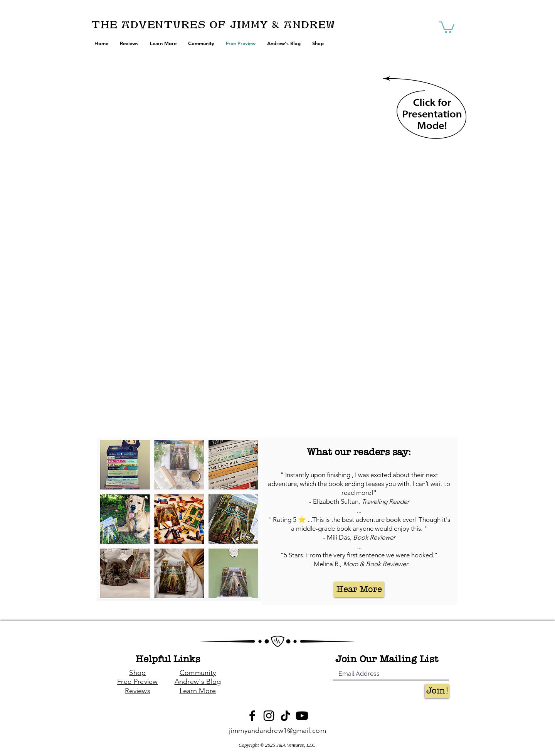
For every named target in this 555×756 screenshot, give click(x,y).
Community (198, 673)
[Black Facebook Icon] (252, 716)
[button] (447, 27)
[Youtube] (302, 716)
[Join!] (437, 691)
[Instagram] (269, 716)
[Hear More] (359, 590)
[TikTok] (285, 716)
